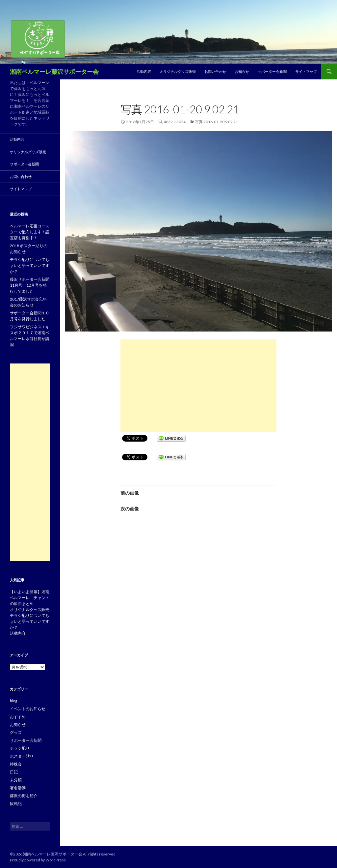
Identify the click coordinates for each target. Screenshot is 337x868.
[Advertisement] (198, 386)
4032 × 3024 (175, 122)
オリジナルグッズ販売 (178, 71)
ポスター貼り (22, 756)
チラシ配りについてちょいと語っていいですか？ (30, 265)
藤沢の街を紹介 (24, 796)
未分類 (16, 780)
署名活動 (18, 788)
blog (13, 701)
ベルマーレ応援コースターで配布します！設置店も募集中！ (30, 232)
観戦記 (16, 804)
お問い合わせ (215, 71)
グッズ (16, 732)
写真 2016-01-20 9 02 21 (216, 122)
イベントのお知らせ (28, 709)
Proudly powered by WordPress (38, 860)
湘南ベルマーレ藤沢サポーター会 (54, 72)
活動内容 (144, 71)
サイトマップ (306, 71)
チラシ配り (20, 748)
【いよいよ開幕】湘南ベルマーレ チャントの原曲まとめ (30, 598)
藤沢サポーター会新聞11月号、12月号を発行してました (30, 285)
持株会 (16, 764)
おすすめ (18, 717)
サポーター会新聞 (272, 71)
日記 (14, 772)
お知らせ (242, 71)
